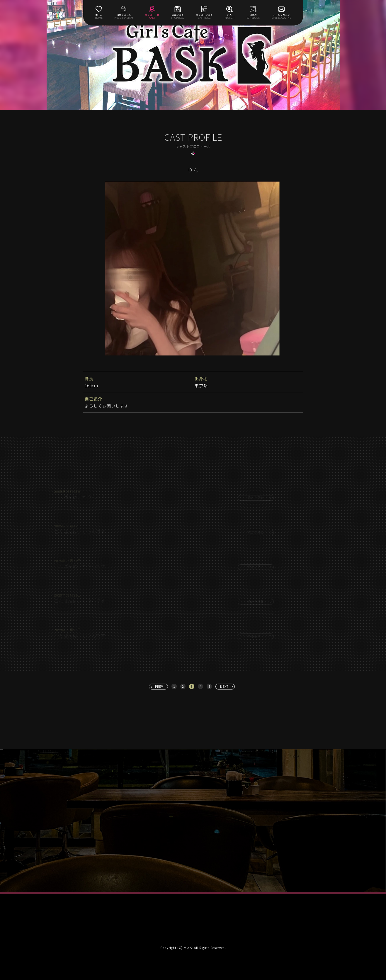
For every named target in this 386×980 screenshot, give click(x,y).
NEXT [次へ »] (224, 686)
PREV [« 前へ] (159, 686)
